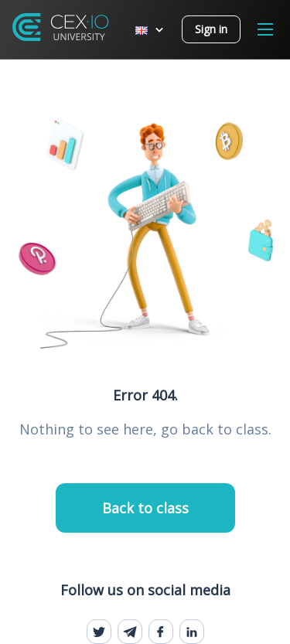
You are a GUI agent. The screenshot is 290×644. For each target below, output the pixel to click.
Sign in (211, 29)
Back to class (145, 508)
